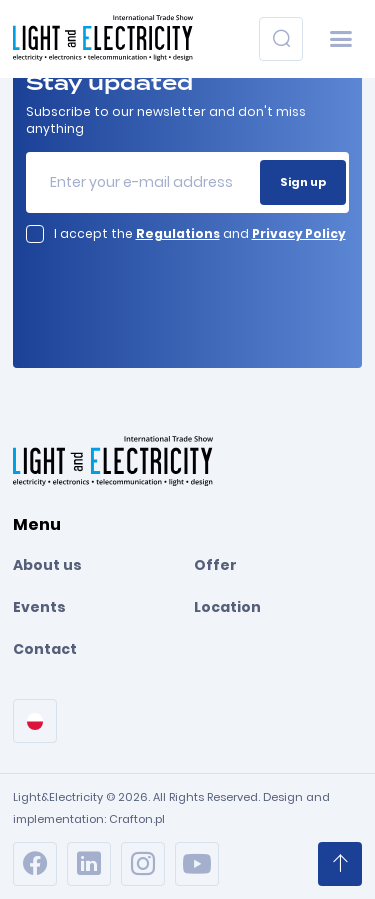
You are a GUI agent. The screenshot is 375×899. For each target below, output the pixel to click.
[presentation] (155, 288)
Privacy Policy (299, 233)
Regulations (178, 233)
